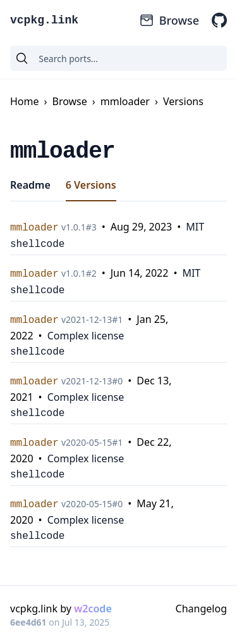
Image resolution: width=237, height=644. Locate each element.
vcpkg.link (44, 20)
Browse (169, 20)
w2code (93, 609)
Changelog (201, 609)
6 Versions (91, 185)
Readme (30, 185)
